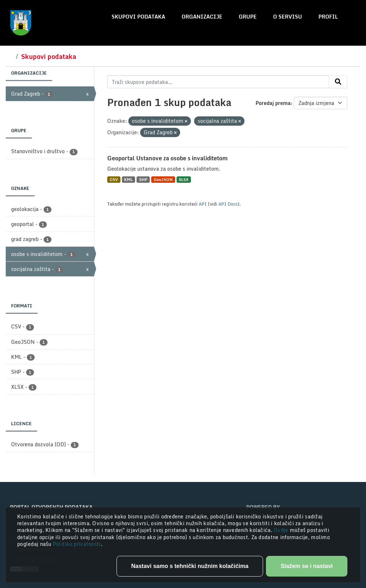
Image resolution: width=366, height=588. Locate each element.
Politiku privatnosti (77, 544)
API (203, 204)
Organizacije (202, 17)
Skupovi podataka (138, 17)
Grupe (248, 17)
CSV (114, 179)
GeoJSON (163, 179)
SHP (143, 179)
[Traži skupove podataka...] (218, 82)
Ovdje (282, 530)
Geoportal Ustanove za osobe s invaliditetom (167, 158)
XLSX (184, 179)
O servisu (288, 17)
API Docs (228, 204)
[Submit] (338, 82)
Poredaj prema (273, 103)
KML (128, 179)
